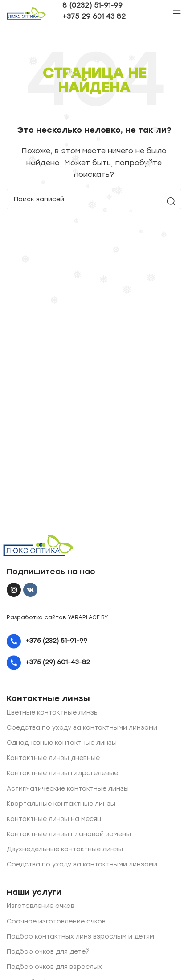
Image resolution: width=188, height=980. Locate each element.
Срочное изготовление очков (56, 921)
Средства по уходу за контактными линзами (82, 728)
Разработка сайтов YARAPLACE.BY (57, 617)
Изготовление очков (41, 906)
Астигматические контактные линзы (68, 789)
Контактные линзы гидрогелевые (62, 773)
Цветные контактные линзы (53, 713)
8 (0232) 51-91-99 (92, 5)
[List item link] (94, 641)
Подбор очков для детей (48, 952)
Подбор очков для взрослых (54, 967)
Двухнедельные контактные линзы (65, 849)
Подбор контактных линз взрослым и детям (80, 937)
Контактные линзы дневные (53, 758)
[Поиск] (94, 199)
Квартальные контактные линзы (61, 804)
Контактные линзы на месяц (54, 819)
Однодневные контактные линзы (62, 743)
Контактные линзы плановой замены (69, 834)
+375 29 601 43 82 (94, 16)
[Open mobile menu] (177, 13)
